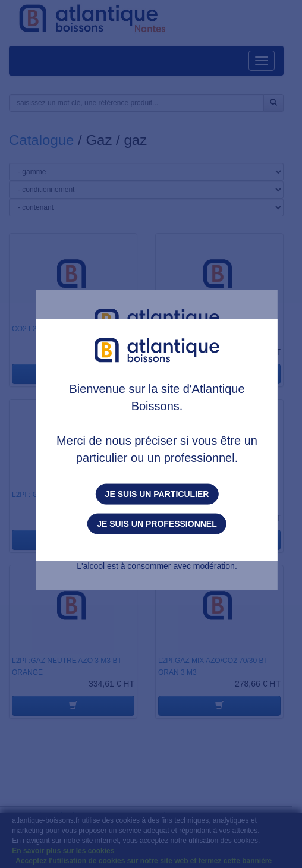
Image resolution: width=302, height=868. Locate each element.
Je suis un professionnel (157, 524)
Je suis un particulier (157, 494)
